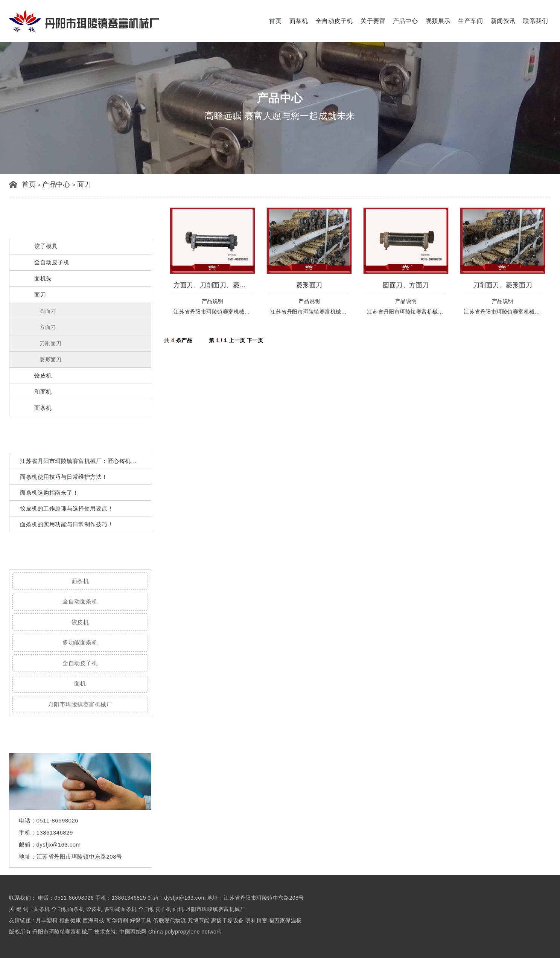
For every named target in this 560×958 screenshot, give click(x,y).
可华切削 (117, 920)
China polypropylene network (185, 932)
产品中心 (405, 21)
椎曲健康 (70, 920)
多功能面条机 (80, 642)
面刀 (84, 184)
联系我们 (536, 21)
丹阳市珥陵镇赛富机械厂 (80, 704)
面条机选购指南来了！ (49, 493)
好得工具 (141, 920)
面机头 (43, 278)
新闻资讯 (503, 21)
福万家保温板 (285, 920)
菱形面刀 (50, 359)
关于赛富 (373, 21)
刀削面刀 (50, 343)
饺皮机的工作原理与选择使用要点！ (67, 508)
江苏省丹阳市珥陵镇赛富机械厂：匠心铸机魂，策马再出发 (96, 461)
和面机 (43, 392)
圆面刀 (48, 311)
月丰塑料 (47, 920)
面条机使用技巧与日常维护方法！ (64, 477)
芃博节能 (199, 920)
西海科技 (94, 920)
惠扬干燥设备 (227, 920)
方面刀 (48, 327)
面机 (80, 683)
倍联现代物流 (170, 920)
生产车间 (470, 21)
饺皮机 (43, 375)
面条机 (299, 21)
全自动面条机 (80, 601)
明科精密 (256, 920)
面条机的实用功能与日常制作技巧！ (67, 524)
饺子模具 (46, 246)
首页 (275, 21)
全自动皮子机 (334, 21)
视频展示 (438, 21)
